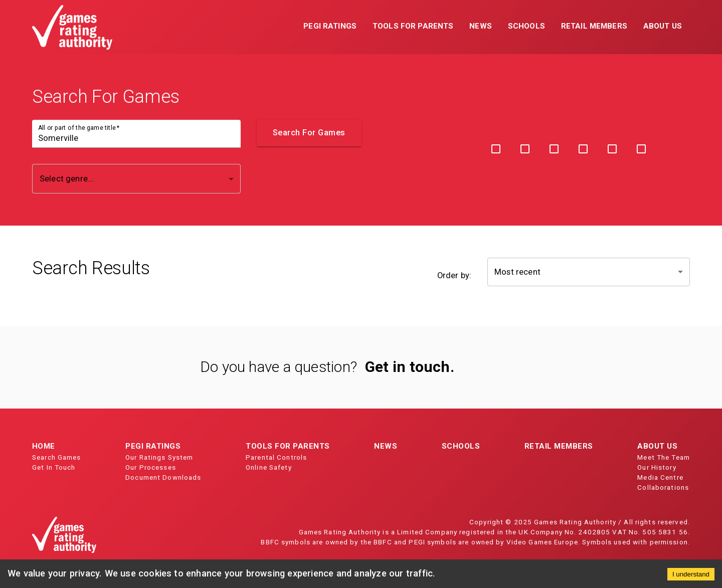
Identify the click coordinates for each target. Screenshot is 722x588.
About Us (657, 446)
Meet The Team (664, 457)
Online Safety (269, 467)
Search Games (57, 457)
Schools (461, 446)
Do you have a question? (279, 367)
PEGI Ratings (153, 446)
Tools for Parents (288, 446)
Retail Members (559, 446)
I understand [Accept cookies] (691, 574)
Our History (657, 467)
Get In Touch (54, 467)
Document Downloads (163, 477)
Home (44, 446)
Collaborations (663, 487)
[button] (330, 27)
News (386, 446)
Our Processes (151, 467)
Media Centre (660, 477)
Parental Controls (276, 457)
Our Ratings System (159, 457)
